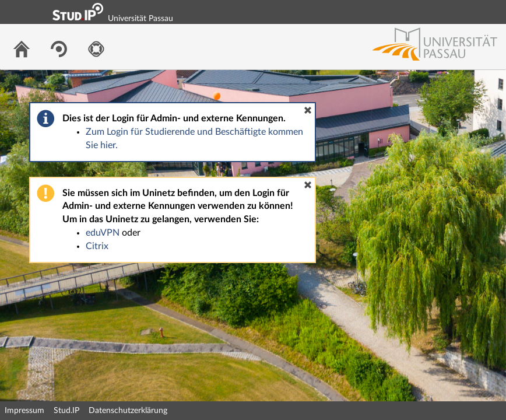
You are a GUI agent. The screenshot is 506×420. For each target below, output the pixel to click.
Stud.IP (66, 411)
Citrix (97, 246)
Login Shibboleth (432, 12)
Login (492, 12)
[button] (308, 110)
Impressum (24, 411)
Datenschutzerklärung (128, 411)
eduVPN (103, 233)
